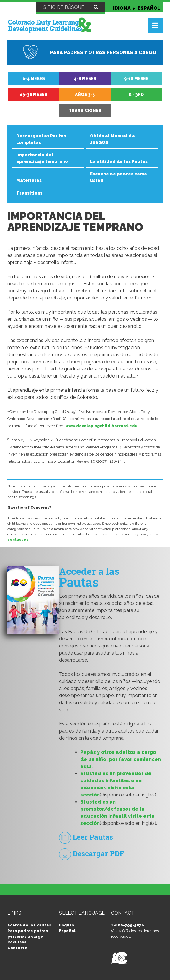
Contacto (17, 948)
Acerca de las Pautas (29, 925)
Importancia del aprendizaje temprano (42, 158)
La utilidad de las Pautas (119, 161)
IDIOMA (137, 8)
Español (67, 931)
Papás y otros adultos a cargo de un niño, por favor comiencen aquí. (121, 759)
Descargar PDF (91, 853)
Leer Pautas (86, 837)
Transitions (29, 193)
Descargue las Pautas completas (41, 139)
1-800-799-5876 (127, 925)
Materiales (29, 180)
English (67, 925)
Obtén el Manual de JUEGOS (112, 139)
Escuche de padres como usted (118, 177)
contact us (18, 540)
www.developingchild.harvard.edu (102, 426)
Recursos (17, 942)
